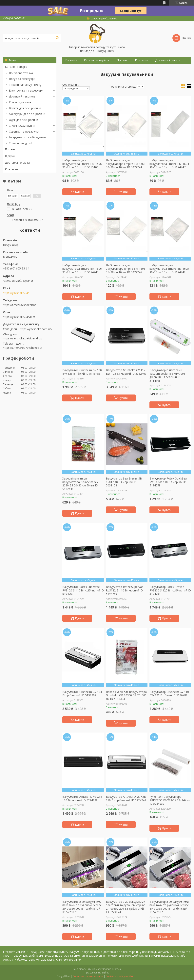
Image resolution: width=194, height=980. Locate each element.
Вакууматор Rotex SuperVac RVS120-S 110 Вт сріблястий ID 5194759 (83, 590)
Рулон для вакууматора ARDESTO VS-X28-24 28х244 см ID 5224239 (170, 800)
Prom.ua (117, 969)
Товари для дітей (20, 143)
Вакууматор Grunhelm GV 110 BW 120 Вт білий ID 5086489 (169, 694)
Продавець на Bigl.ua (97, 973)
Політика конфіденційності (121, 976)
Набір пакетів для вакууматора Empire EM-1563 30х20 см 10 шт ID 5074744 (126, 164)
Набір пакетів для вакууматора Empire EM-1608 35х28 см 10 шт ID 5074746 (126, 269)
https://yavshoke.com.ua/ (36, 329)
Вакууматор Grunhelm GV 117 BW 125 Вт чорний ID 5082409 (126, 372)
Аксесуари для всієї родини (27, 114)
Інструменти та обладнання (28, 137)
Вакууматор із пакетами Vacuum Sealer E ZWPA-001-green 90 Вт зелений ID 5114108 (168, 375)
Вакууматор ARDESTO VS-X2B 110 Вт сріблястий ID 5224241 (126, 798)
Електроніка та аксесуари (26, 90)
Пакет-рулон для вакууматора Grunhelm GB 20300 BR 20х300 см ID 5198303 (126, 695)
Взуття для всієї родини (25, 108)
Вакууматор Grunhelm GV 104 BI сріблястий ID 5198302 (82, 694)
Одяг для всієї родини (23, 120)
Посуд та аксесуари (22, 79)
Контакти (11, 169)
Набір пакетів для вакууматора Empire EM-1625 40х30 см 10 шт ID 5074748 (169, 269)
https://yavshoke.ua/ (16, 293)
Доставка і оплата (17, 163)
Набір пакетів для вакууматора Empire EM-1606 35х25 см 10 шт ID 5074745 (82, 269)
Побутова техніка (21, 73)
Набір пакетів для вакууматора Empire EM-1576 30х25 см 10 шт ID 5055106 (82, 164)
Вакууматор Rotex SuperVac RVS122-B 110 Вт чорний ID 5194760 (125, 590)
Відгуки (10, 156)
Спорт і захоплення (22, 126)
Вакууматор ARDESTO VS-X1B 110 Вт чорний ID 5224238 (82, 798)
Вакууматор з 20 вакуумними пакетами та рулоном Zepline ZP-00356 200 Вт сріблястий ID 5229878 (82, 907)
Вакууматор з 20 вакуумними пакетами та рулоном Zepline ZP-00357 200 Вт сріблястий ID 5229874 (126, 907)
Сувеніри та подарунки (24, 131)
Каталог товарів (16, 67)
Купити (80, 192)
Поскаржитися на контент (88, 976)
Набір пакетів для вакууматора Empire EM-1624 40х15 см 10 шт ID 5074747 (169, 164)
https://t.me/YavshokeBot (19, 305)
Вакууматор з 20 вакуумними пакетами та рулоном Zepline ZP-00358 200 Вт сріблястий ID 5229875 (169, 907)
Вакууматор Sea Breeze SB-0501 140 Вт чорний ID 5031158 (124, 482)
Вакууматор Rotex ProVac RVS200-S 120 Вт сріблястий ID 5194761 (170, 590)
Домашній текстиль (22, 96)
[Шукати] (57, 38)
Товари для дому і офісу (25, 85)
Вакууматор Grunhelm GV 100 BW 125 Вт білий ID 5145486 (82, 372)
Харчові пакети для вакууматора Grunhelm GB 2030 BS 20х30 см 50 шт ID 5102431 (80, 484)
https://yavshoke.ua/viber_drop (23, 338)
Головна (71, 60)
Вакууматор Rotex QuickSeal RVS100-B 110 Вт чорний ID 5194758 (168, 482)
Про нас (10, 149)
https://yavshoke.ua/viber (19, 317)
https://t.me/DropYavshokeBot (23, 348)
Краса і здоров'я (20, 102)
